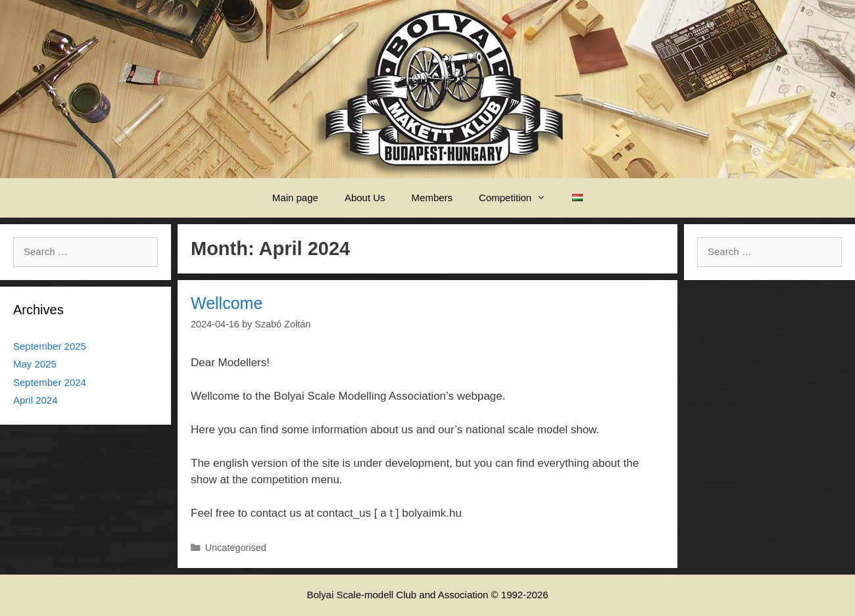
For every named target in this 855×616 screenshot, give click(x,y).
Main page (295, 198)
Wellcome (227, 303)
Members (432, 198)
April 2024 (36, 400)
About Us (365, 198)
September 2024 (50, 382)
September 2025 (50, 346)
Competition (519, 198)
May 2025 (35, 364)
